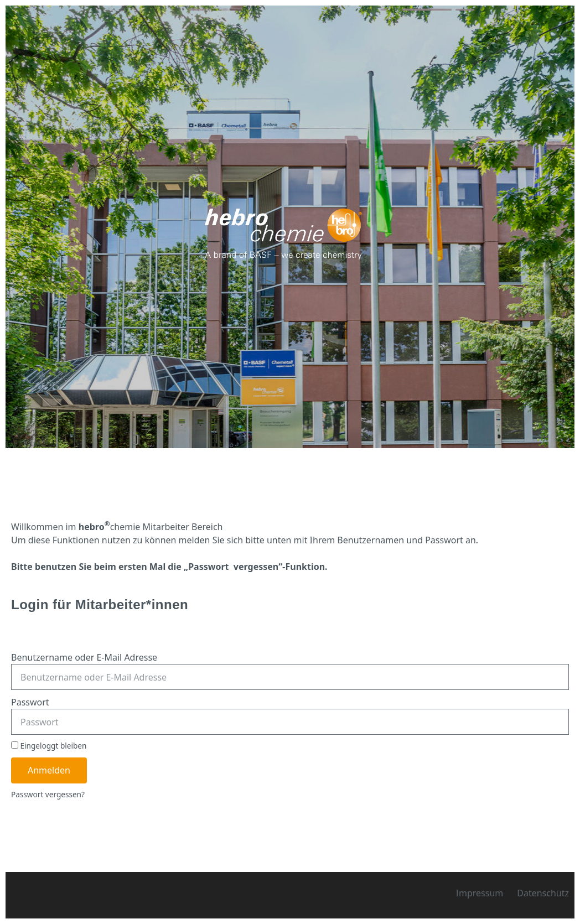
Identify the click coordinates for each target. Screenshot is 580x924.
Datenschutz (543, 893)
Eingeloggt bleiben (49, 746)
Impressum (480, 893)
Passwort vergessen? (48, 794)
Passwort (30, 702)
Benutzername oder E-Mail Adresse (84, 657)
